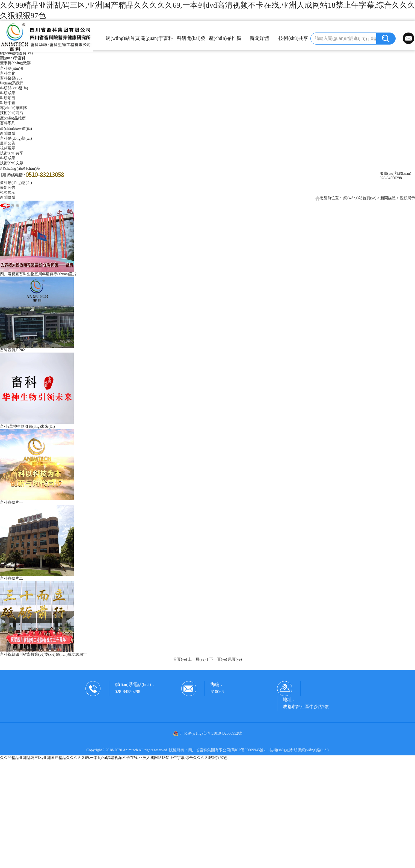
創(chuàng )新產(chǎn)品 (20, 168)
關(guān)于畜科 (157, 38)
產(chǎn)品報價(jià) (16, 129)
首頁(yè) (180, 659)
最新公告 (8, 143)
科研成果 (8, 93)
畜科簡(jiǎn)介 (12, 68)
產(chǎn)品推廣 (225, 38)
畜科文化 (8, 73)
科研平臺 (8, 103)
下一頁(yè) (218, 659)
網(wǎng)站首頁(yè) (123, 40)
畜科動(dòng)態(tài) (16, 138)
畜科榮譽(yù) (11, 78)
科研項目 (8, 98)
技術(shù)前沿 (12, 113)
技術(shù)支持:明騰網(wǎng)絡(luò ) (299, 750)
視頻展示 (8, 148)
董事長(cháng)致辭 (15, 63)
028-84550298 (127, 692)
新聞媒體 (259, 38)
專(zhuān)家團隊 (14, 108)
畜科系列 (8, 123)
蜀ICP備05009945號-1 (249, 750)
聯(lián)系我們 (12, 83)
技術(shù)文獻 (12, 163)
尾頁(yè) (235, 659)
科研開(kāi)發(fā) (191, 40)
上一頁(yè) (197, 659)
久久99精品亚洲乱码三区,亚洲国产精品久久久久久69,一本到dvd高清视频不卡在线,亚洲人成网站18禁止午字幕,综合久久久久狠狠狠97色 (114, 758)
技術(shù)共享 (293, 38)
